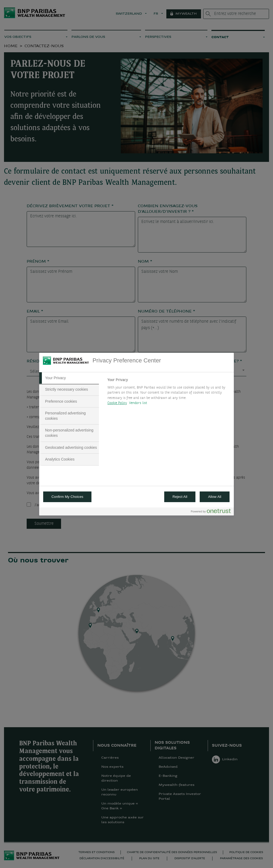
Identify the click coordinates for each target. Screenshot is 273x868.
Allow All (215, 497)
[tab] (69, 378)
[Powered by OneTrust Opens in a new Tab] (211, 512)
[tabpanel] (168, 393)
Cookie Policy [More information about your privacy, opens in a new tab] (117, 403)
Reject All (180, 497)
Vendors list (138, 403)
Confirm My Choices (67, 497)
